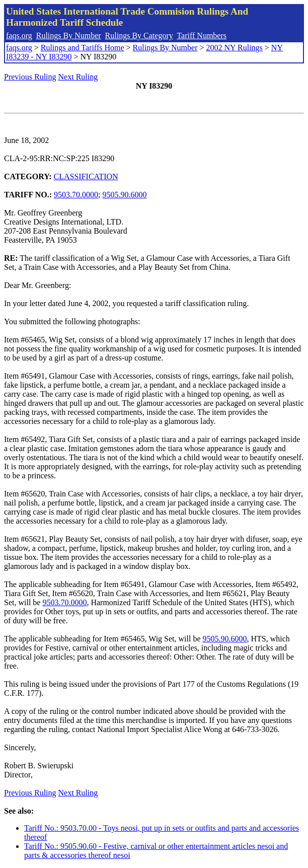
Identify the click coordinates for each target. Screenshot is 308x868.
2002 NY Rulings (235, 48)
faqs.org (19, 35)
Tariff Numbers (202, 35)
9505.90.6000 (125, 195)
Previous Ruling (30, 77)
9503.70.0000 (76, 195)
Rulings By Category (139, 35)
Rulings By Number (69, 35)
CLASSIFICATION (86, 176)
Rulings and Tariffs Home (83, 48)
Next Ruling (78, 77)
